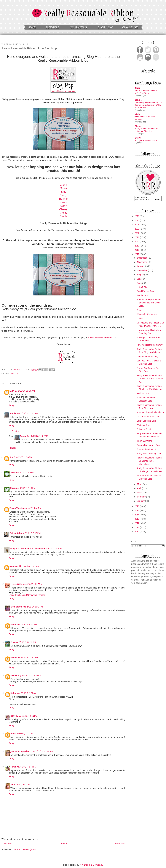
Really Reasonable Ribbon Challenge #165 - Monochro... (149, 462)
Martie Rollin (16, 566)
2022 (137, 234)
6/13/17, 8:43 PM (35, 607)
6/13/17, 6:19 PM (33, 533)
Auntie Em (15, 413)
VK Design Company (92, 865)
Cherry (63, 209)
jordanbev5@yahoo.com (23, 751)
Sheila (63, 216)
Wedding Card (143, 426)
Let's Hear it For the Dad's (149, 418)
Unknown (15, 625)
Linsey (63, 213)
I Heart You (142, 288)
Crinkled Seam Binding (147, 357)
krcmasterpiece (18, 607)
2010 (137, 532)
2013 (137, 520)
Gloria (63, 185)
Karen (63, 202)
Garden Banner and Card (148, 446)
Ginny (63, 188)
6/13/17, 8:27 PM (34, 584)
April (139, 489)
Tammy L (15, 767)
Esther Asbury (17, 533)
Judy (63, 192)
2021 (137, 238)
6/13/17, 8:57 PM (29, 625)
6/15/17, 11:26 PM (44, 751)
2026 (137, 217)
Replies (15, 431)
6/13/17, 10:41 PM (27, 642)
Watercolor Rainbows (147, 315)
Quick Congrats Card (146, 422)
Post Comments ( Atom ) (26, 849)
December (142, 259)
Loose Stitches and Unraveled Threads (27, 595)
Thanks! (140, 319)
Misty (137, 114)
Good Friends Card (146, 292)
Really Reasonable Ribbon (101, 337)
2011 (137, 528)
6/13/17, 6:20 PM (55, 549)
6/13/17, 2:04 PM (27, 473)
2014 (137, 516)
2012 (137, 524)
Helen (13, 734)
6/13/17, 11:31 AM (29, 413)
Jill (12, 785)
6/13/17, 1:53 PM (24, 457)
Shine (139, 311)
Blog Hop (15, 373)
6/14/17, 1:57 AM (29, 693)
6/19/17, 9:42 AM (22, 785)
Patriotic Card (143, 394)
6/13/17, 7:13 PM (31, 566)
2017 (137, 255)
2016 (137, 507)
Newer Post (7, 844)
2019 (137, 247)
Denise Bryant (18, 675)
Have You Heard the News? (150, 346)
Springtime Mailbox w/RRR (146, 140)
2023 (137, 230)
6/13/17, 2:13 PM (27, 488)
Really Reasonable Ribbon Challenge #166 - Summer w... (150, 380)
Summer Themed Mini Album (150, 413)
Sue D (13, 457)
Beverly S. (16, 716)
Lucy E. (13, 391)
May (139, 485)
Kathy (63, 206)
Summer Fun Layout (146, 450)
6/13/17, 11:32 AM (40, 436)
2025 (137, 221)
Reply (11, 405)
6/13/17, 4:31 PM (33, 508)
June (140, 284)
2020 (137, 242)
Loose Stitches (18, 584)
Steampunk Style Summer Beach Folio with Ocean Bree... (149, 304)
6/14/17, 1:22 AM (34, 675)
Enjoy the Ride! (144, 430)
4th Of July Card (144, 442)
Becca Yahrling (17, 508)
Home (64, 844)
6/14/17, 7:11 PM (25, 734)
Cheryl (63, 195)
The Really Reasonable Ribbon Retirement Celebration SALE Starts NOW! (148, 105)
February (142, 498)
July (139, 280)
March (140, 493)
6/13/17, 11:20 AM (26, 391)
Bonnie (63, 199)
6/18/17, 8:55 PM (28, 767)
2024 (137, 226)
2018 (137, 251)
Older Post (120, 844)
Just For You (142, 296)
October (141, 267)
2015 (137, 511)
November (142, 263)
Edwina (14, 642)
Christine (14, 473)
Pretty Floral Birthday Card (149, 454)
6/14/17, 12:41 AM (29, 658)
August (141, 276)
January (141, 502)
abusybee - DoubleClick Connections (28, 549)
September (142, 271)
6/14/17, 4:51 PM (30, 716)
